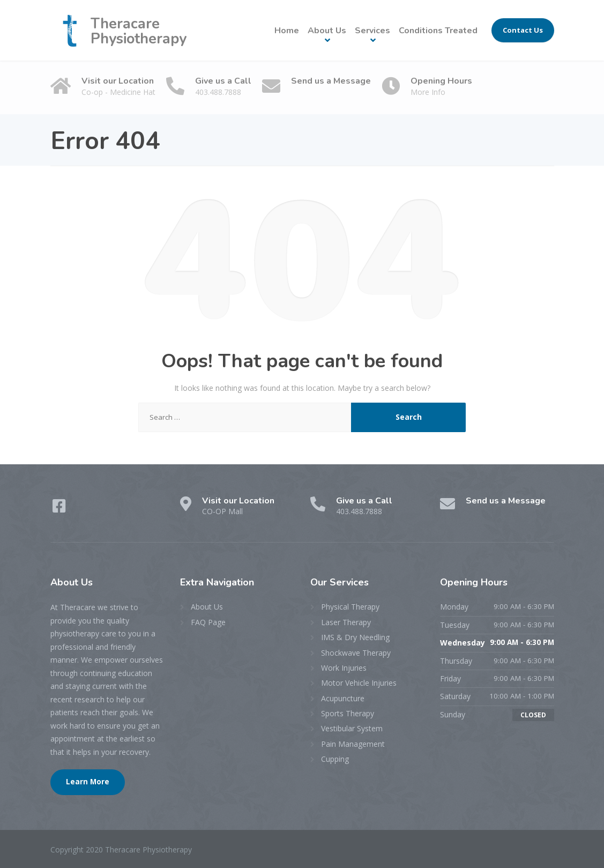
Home (287, 31)
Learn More (88, 782)
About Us (327, 31)
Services (372, 31)
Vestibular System (352, 728)
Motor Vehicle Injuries (359, 683)
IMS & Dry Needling (355, 637)
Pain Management (353, 744)
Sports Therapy (348, 713)
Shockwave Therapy (356, 653)
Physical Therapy (350, 607)
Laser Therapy (346, 622)
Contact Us (523, 30)
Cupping (335, 759)
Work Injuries (344, 668)
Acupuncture (343, 698)
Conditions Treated (438, 31)
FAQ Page (208, 622)
